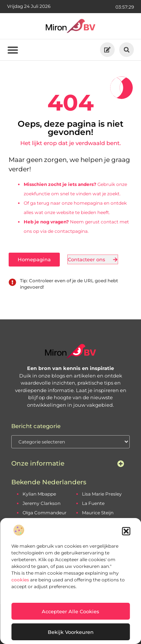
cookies (20, 580)
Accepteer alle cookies (70, 611)
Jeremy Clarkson (42, 503)
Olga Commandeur (45, 513)
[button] (126, 531)
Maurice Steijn (98, 513)
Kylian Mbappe (39, 494)
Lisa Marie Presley (102, 494)
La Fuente (93, 503)
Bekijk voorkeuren (71, 632)
